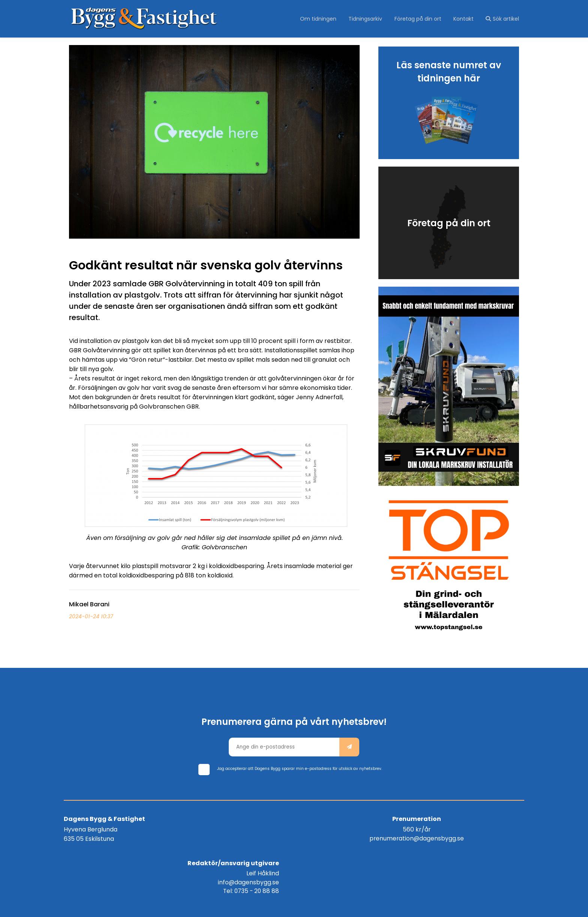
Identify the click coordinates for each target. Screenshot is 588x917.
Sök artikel (502, 19)
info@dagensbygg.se (492, 836)
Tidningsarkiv (368, 19)
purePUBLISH (332, 906)
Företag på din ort (419, 19)
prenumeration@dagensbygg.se (294, 836)
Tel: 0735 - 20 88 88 (494, 846)
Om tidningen (322, 19)
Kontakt (464, 19)
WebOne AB (387, 906)
